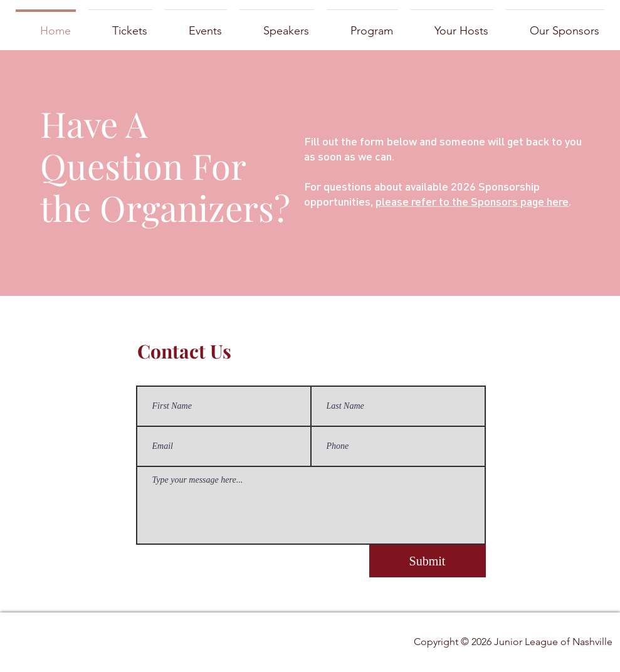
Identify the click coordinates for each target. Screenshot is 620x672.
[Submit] (428, 561)
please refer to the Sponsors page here (472, 201)
